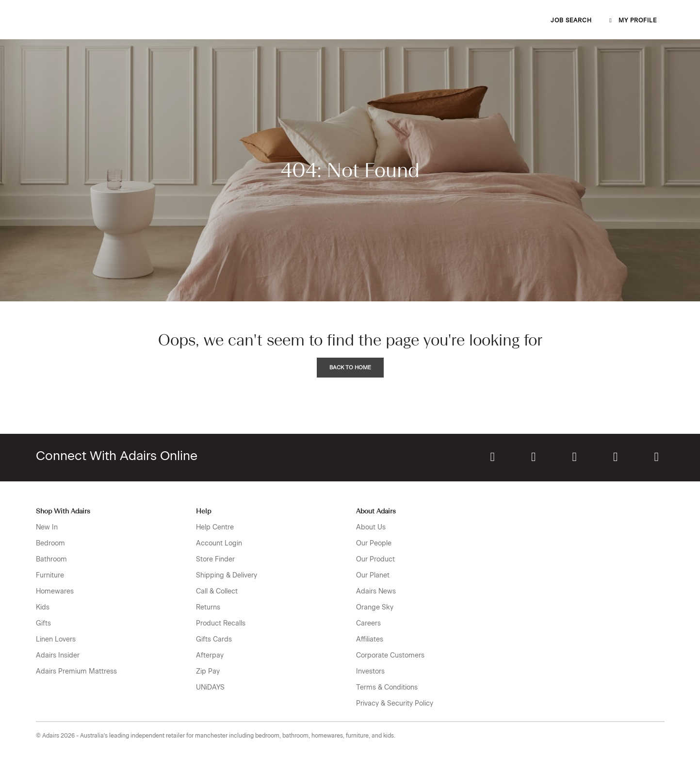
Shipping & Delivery (227, 575)
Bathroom (51, 559)
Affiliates (370, 639)
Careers (368, 623)
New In (47, 527)
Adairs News (376, 591)
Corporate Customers (390, 655)
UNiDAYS (210, 687)
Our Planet (373, 575)
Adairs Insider (58, 655)
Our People (374, 543)
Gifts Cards (214, 639)
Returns (208, 607)
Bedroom (50, 543)
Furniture (50, 575)
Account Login (219, 543)
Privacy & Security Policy (395, 703)
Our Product (375, 559)
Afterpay (210, 655)
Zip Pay (208, 671)
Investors (370, 671)
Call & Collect (217, 591)
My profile (632, 20)
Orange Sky (375, 607)
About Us (371, 527)
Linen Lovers (56, 639)
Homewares (55, 591)
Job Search (571, 20)
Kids (43, 607)
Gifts (43, 623)
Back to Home (350, 368)
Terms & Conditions (387, 687)
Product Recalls (221, 623)
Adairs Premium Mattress (76, 671)
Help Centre (215, 527)
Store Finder (215, 559)
